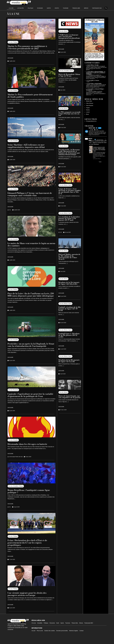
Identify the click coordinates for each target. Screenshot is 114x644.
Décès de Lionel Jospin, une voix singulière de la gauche (69, 397)
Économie (40, 8)
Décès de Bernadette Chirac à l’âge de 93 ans (69, 75)
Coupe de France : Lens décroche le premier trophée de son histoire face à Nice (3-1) (70, 191)
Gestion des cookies (50, 638)
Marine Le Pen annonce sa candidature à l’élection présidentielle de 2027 (30, 47)
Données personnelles (62, 638)
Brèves (86, 8)
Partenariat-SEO (97, 8)
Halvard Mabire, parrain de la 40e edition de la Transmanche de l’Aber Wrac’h (69, 257)
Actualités (21, 8)
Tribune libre (76, 8)
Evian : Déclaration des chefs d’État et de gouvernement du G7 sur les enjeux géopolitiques (30, 550)
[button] (106, 8)
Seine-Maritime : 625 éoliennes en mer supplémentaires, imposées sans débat (28, 146)
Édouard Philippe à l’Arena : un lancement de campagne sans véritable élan (31, 194)
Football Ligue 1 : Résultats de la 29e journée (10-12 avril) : (69, 335)
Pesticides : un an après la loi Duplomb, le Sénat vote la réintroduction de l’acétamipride (30, 348)
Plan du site (40, 638)
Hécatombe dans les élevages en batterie (30, 451)
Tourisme (66, 8)
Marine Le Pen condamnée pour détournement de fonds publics (25, 96)
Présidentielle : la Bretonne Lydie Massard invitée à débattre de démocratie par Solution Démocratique (69, 152)
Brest (87, 114)
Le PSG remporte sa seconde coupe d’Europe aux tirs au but (70, 114)
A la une (11, 8)
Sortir (49, 8)
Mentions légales (74, 638)
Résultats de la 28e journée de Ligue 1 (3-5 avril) (69, 361)
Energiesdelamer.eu (91, 121)
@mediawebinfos (100, 140)
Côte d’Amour (90, 103)
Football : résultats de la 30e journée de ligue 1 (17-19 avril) (70, 309)
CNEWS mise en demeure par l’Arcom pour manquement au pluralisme (69, 36)
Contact (81, 638)
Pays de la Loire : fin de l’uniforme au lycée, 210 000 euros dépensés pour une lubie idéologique (32, 296)
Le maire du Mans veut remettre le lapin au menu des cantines (31, 244)
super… (89, 82)
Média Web (89, 101)
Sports (57, 8)
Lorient (88, 112)
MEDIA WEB (90, 140)
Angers (88, 108)
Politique (30, 8)
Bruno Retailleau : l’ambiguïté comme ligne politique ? (31, 498)
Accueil (33, 638)
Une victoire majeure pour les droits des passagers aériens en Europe (30, 601)
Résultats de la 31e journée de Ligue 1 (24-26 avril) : (69, 283)
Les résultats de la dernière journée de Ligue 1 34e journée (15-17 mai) (69, 218)
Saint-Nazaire (90, 106)
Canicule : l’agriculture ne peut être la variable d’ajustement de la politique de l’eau (29, 401)
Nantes (88, 110)
